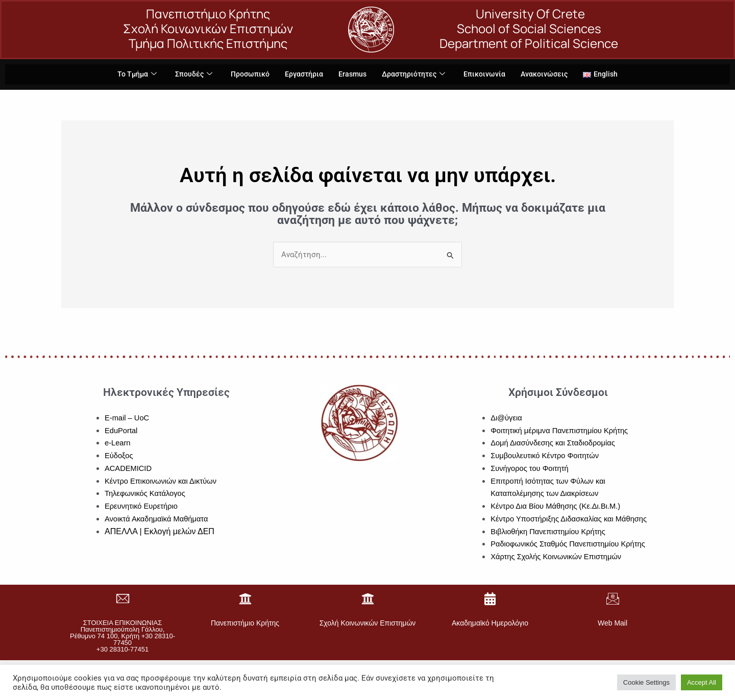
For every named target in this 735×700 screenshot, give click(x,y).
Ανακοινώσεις (550, 74)
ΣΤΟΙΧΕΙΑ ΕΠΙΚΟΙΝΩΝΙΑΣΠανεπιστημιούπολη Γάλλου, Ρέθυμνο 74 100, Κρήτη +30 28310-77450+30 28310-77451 (122, 636)
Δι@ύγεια (507, 418)
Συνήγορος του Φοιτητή (530, 468)
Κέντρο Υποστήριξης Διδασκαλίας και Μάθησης (570, 519)
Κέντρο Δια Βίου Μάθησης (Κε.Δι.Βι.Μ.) (557, 506)
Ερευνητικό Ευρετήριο (142, 506)
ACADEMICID (129, 468)
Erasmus (352, 74)
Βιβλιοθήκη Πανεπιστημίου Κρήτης (549, 531)
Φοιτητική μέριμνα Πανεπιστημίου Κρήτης (561, 430)
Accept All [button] (702, 682)
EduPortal (121, 430)
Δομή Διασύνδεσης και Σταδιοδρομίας (554, 443)
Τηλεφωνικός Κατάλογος (146, 494)
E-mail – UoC (127, 418)
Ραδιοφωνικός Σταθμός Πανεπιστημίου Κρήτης (570, 544)
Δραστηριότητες (416, 75)
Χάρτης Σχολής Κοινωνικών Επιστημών (557, 557)
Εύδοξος (119, 456)
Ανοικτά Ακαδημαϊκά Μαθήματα (157, 519)
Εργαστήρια (302, 74)
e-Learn (118, 443)
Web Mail (612, 623)
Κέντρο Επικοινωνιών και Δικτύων (162, 481)
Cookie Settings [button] (646, 682)
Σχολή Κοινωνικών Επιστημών (368, 623)
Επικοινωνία (489, 74)
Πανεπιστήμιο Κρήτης (245, 623)
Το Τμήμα (129, 75)
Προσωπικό (246, 74)
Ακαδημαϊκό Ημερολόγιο (490, 623)
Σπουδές (188, 75)
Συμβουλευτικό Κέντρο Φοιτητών (546, 456)
